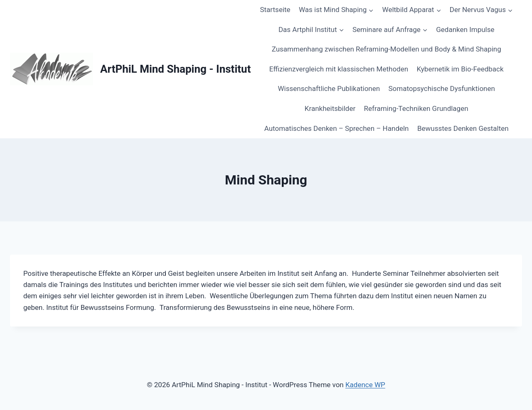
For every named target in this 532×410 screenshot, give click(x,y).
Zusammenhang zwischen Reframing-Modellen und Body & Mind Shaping (387, 49)
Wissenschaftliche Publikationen (329, 88)
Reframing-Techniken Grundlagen (416, 108)
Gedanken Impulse (465, 29)
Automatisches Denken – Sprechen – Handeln (337, 128)
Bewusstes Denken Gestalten (463, 128)
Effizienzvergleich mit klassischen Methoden (339, 69)
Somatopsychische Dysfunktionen (442, 88)
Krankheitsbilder (330, 108)
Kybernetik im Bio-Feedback (460, 69)
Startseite (275, 10)
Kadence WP (365, 385)
